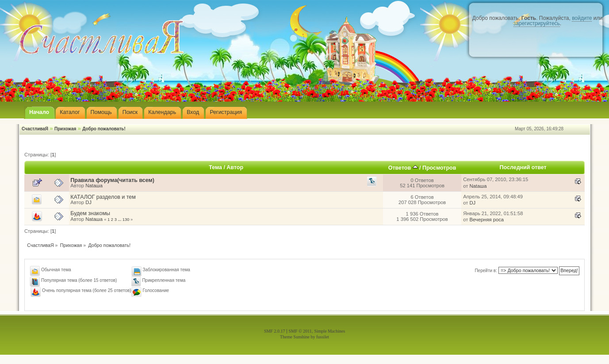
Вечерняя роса (487, 220)
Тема (215, 167)
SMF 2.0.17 (275, 331)
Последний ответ (523, 167)
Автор (235, 167)
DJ (88, 202)
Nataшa (94, 186)
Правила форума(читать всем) (112, 180)
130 (126, 220)
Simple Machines (329, 331)
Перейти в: (486, 271)
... (120, 220)
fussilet (323, 337)
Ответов (403, 168)
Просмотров (439, 168)
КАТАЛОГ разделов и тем (103, 197)
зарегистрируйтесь (537, 23)
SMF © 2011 (300, 331)
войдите (582, 18)
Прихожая (65, 129)
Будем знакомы (90, 213)
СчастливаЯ (35, 129)
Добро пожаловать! (104, 129)
